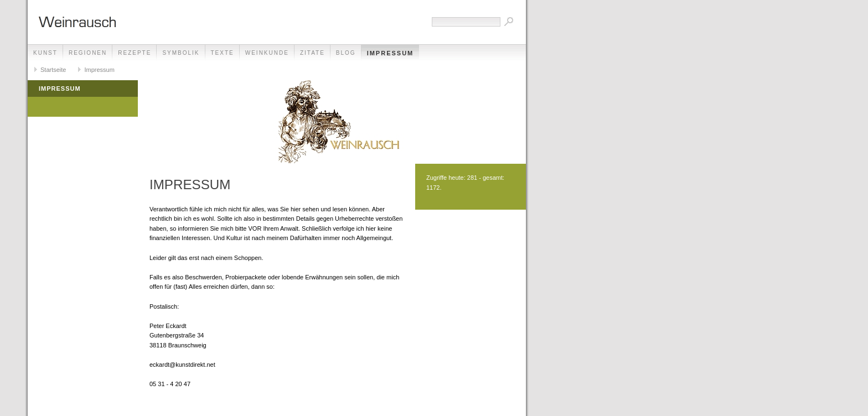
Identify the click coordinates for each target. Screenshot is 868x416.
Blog (346, 53)
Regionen (88, 53)
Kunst (45, 53)
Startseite (53, 70)
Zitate (312, 53)
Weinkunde (267, 53)
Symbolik (181, 53)
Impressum (391, 53)
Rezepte (135, 53)
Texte (223, 53)
